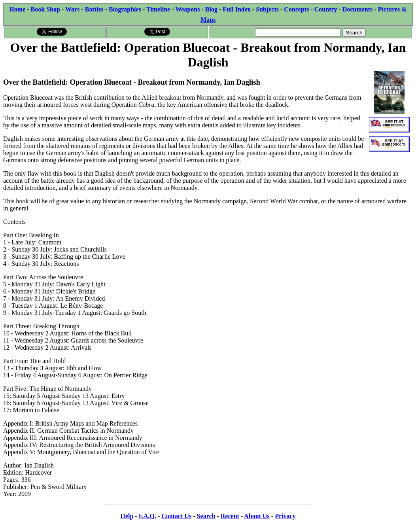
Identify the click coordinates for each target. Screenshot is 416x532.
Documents (357, 9)
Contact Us (176, 516)
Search (206, 516)
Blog (211, 9)
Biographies (125, 9)
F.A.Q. (147, 516)
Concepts (296, 9)
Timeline (158, 9)
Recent (230, 516)
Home (17, 9)
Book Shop (45, 9)
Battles (94, 9)
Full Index (237, 9)
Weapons (187, 9)
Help (127, 516)
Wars (72, 9)
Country (326, 9)
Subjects (267, 9)
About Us (257, 516)
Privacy (285, 516)
